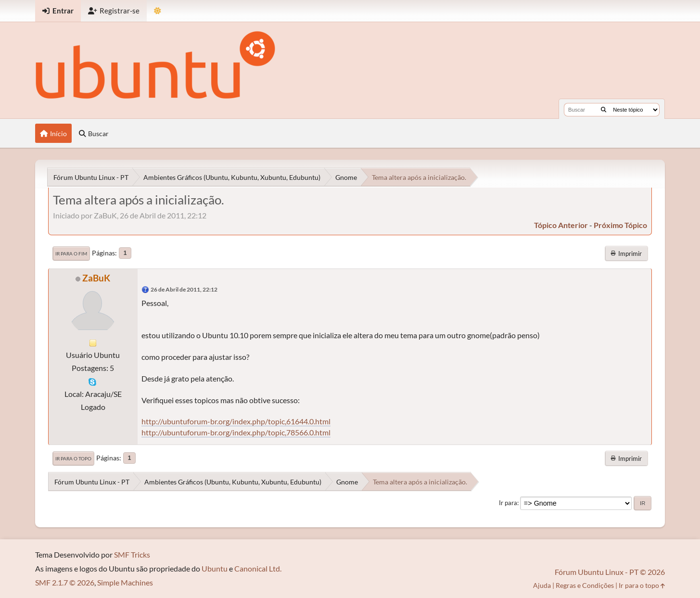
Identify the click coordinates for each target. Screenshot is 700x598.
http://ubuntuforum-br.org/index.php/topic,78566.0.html (236, 432)
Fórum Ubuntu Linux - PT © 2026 (610, 572)
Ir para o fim (71, 254)
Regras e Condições (585, 585)
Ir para (508, 503)
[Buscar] (604, 110)
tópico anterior (561, 225)
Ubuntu (215, 568)
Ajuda (542, 585)
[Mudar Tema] (158, 11)
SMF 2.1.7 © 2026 (65, 582)
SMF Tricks (132, 554)
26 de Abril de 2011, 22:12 (184, 289)
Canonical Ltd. (258, 568)
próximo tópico (620, 225)
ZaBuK (96, 278)
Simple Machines (125, 582)
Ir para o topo (73, 458)
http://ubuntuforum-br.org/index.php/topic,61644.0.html (236, 421)
